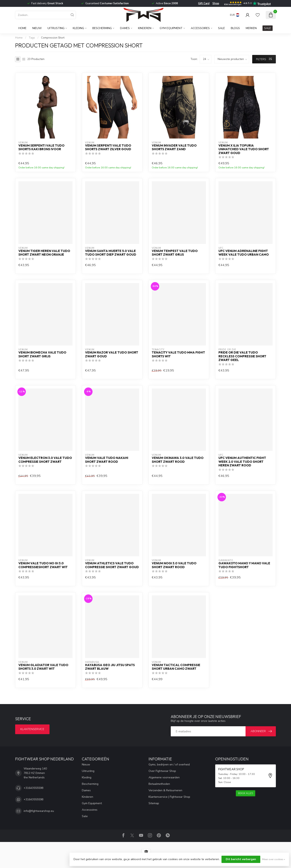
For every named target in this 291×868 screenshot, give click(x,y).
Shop (216, 3)
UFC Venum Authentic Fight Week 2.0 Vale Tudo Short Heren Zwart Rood (242, 462)
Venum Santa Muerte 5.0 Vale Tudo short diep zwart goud (111, 253)
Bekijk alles (246, 793)
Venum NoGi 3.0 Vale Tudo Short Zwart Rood (174, 565)
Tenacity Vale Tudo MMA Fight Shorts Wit (178, 354)
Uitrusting (56, 28)
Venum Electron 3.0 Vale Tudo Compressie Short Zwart (45, 460)
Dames (125, 28)
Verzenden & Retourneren (165, 790)
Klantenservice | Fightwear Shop (169, 797)
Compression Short (53, 38)
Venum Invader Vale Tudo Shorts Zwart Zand (174, 147)
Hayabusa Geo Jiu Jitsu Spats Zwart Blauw (110, 667)
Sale (221, 28)
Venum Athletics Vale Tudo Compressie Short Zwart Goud (112, 565)
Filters (264, 59)
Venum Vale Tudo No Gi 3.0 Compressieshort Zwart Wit (43, 565)
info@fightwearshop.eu (39, 811)
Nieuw (37, 28)
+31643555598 (33, 788)
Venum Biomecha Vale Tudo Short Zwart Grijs (42, 354)
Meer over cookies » (274, 859)
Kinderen (145, 28)
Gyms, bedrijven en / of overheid (169, 765)
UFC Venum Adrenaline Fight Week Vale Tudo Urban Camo (244, 253)
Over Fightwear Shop (162, 771)
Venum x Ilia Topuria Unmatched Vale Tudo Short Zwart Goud (244, 149)
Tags (32, 38)
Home (22, 28)
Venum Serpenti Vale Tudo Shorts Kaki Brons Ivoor (41, 147)
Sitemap (154, 803)
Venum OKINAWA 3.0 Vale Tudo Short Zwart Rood (178, 460)
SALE (268, 28)
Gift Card (204, 3)
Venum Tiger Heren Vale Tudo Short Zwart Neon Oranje (44, 253)
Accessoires (200, 28)
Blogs (235, 28)
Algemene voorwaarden (164, 777)
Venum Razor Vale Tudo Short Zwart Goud (112, 354)
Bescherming (102, 28)
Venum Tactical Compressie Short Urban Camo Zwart (176, 667)
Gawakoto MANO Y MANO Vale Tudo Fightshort (244, 565)
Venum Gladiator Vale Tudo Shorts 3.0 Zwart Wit (43, 667)
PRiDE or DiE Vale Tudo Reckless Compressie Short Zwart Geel (242, 356)
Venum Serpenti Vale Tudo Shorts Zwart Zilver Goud (108, 147)
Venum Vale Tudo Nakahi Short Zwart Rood (107, 460)
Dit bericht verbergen (241, 859)
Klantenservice (32, 729)
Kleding (78, 28)
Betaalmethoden (159, 784)
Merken (251, 28)
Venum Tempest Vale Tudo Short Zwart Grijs (175, 253)
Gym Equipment (171, 28)
